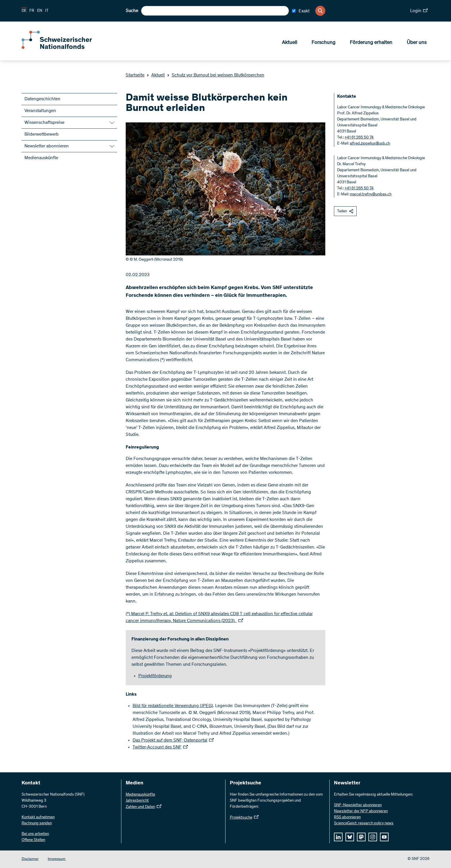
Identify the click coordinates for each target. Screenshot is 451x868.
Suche (132, 11)
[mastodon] (361, 837)
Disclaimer (30, 859)
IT (47, 11)
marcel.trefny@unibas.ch (371, 195)
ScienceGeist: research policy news (364, 823)
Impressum (57, 859)
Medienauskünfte (41, 158)
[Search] (320, 11)
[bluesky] (350, 837)
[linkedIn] (338, 837)
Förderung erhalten (371, 43)
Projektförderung (155, 676)
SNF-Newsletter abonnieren (358, 805)
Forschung (323, 43)
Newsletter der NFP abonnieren (361, 811)
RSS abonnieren (347, 817)
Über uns (417, 43)
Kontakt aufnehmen (38, 817)
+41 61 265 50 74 (359, 138)
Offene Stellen (33, 840)
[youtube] (384, 837)
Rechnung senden (37, 823)
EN (40, 11)
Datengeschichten (42, 99)
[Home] (63, 48)
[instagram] (373, 837)
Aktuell (289, 43)
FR (32, 11)
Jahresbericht (137, 801)
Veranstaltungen (40, 111)
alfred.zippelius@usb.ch (370, 144)
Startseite (135, 75)
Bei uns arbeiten (35, 834)
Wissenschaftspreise (44, 123)
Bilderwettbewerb (42, 134)
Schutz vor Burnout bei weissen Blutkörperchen (216, 75)
